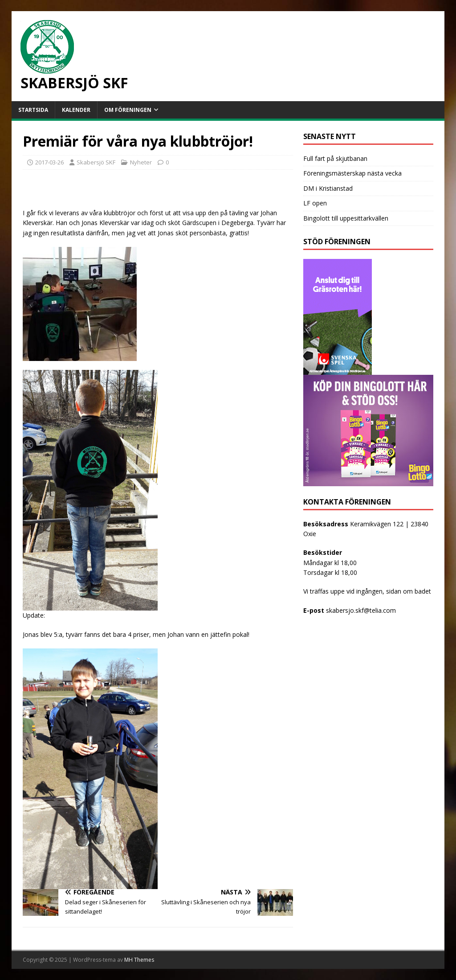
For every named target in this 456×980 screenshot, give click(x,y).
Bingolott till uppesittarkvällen (346, 218)
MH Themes (139, 960)
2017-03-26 (49, 162)
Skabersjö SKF (96, 162)
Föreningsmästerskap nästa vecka (352, 173)
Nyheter (141, 162)
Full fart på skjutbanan (335, 158)
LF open (315, 203)
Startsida (33, 110)
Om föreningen (128, 110)
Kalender (76, 110)
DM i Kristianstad (328, 188)
